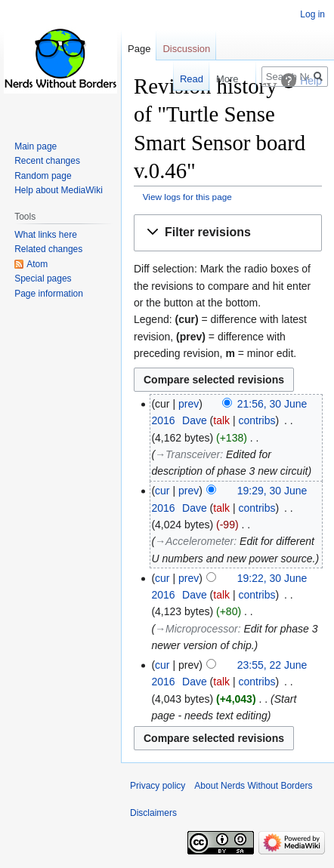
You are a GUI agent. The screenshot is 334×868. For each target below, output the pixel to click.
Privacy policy (158, 786)
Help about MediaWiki (59, 190)
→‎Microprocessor (196, 629)
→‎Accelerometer (194, 541)
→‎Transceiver (187, 454)
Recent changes (47, 161)
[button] (228, 233)
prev (189, 404)
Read (179, 79)
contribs (257, 420)
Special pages (43, 279)
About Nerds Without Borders (253, 786)
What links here (46, 235)
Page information (49, 294)
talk (221, 420)
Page (139, 49)
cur (162, 491)
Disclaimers (153, 813)
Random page (43, 176)
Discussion (186, 49)
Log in (312, 14)
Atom (37, 264)
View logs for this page (187, 197)
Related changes (48, 249)
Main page (36, 146)
